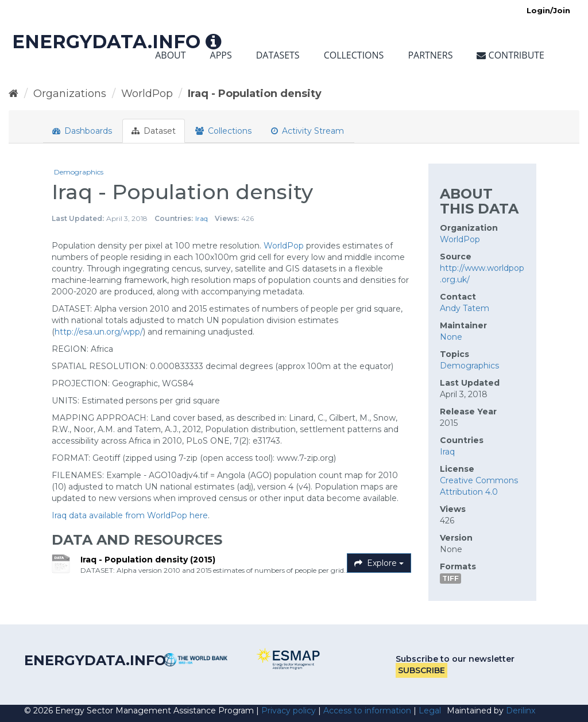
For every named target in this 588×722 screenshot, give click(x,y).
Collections (354, 55)
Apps (221, 55)
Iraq (202, 218)
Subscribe (421, 670)
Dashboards (82, 131)
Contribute (510, 55)
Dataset (154, 131)
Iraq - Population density (255, 94)
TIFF (450, 578)
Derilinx (521, 711)
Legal (430, 711)
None (451, 337)
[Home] (13, 94)
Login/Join (548, 10)
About (170, 55)
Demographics (79, 172)
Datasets (278, 55)
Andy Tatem (465, 308)
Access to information (367, 711)
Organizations (70, 94)
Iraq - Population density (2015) (148, 560)
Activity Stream (307, 131)
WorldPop (147, 94)
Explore (379, 563)
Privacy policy (289, 711)
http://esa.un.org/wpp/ (99, 332)
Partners (430, 55)
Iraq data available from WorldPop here (130, 515)
